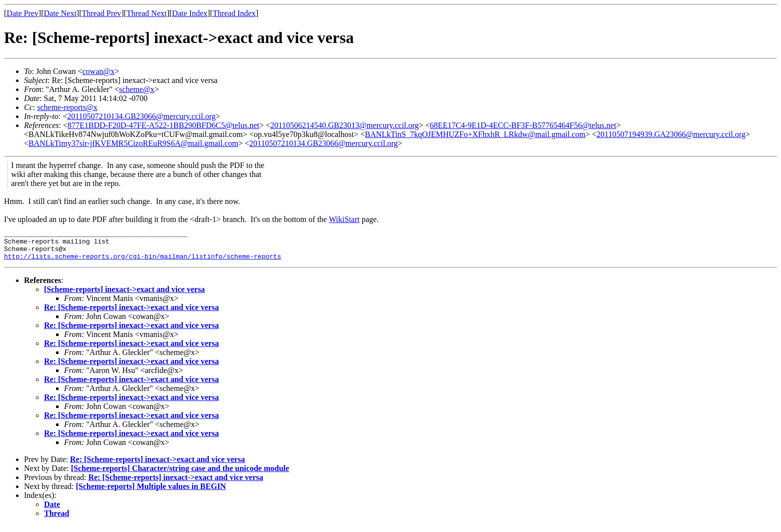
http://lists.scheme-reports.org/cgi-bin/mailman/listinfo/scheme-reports (143, 262)
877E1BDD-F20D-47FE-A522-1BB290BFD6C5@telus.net (163, 125)
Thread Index (234, 13)
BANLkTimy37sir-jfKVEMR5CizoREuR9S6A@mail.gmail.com (133, 143)
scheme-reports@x (67, 107)
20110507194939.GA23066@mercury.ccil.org (671, 134)
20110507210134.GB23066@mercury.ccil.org (141, 116)
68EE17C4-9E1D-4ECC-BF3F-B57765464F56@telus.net (523, 125)
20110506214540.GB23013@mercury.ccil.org (344, 125)
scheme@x (137, 89)
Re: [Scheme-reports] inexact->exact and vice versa (132, 313)
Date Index (190, 13)
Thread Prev (101, 13)
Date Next (60, 13)
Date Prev (23, 13)
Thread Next (147, 13)
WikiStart (344, 219)
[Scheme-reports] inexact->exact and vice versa (125, 295)
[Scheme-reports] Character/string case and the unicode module (180, 474)
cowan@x (98, 71)
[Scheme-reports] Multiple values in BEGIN (151, 492)
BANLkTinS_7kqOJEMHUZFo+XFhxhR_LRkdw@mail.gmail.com (475, 134)
